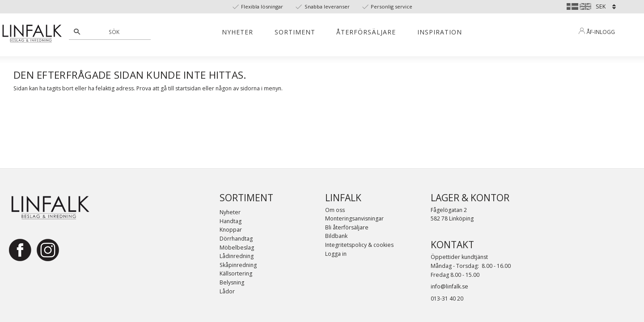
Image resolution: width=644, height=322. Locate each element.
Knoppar (231, 230)
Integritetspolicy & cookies (359, 245)
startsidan (188, 88)
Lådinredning (237, 256)
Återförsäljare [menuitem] (366, 32)
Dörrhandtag (236, 239)
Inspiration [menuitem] (440, 32)
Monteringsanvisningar (354, 218)
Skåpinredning (238, 265)
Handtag (231, 221)
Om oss (335, 210)
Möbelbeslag (237, 248)
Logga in (336, 254)
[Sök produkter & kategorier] (115, 32)
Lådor (227, 291)
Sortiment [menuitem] (295, 32)
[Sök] (77, 32)
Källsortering (236, 273)
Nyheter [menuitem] (237, 32)
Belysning (232, 282)
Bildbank (336, 236)
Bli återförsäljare (347, 227)
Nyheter (230, 212)
